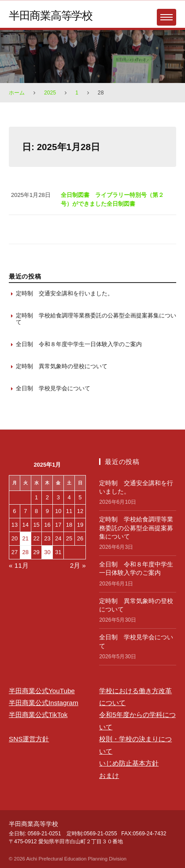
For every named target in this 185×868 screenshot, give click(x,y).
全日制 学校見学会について (53, 388)
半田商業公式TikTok (38, 715)
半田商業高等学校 (51, 15)
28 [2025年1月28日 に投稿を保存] (26, 552)
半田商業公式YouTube (42, 691)
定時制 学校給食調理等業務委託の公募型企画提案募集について (96, 319)
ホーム (17, 93)
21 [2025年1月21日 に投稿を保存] (26, 538)
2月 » (78, 565)
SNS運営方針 (29, 739)
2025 (50, 93)
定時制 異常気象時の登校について (62, 366)
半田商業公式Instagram (44, 703)
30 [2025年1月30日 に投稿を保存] (47, 552)
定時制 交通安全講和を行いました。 (65, 293)
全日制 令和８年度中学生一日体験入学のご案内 (79, 344)
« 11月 (19, 565)
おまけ (109, 776)
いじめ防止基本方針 (129, 763)
